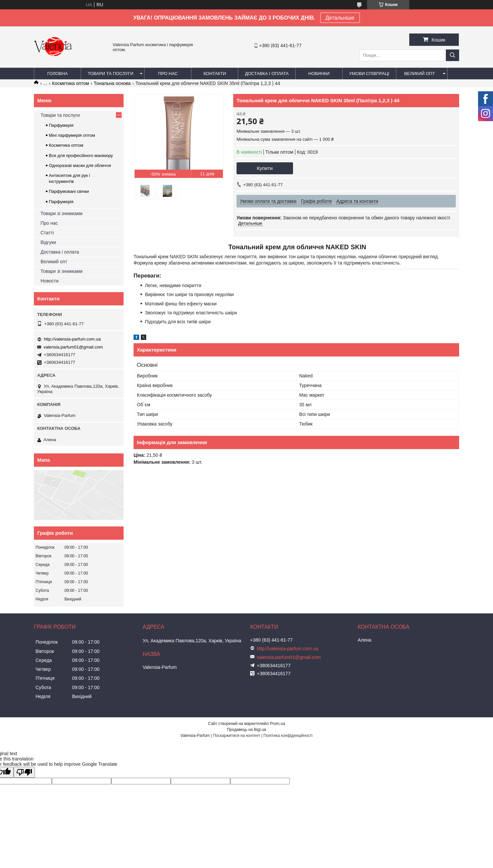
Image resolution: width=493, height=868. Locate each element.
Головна (57, 74)
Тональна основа (112, 83)
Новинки (319, 74)
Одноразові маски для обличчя (80, 165)
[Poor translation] (24, 772)
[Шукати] (452, 55)
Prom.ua (278, 724)
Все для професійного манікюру (81, 156)
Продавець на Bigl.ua (246, 730)
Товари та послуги (110, 74)
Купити (265, 168)
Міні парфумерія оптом (72, 135)
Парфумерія (61, 125)
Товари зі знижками (61, 213)
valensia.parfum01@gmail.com (73, 347)
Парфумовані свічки (69, 191)
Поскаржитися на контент (237, 736)
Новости (49, 281)
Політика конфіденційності (288, 736)
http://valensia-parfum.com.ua (72, 339)
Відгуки (48, 242)
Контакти (215, 74)
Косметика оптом (71, 83)
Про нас (168, 74)
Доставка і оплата (267, 74)
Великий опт (420, 74)
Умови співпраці (369, 74)
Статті (47, 233)
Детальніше (340, 18)
